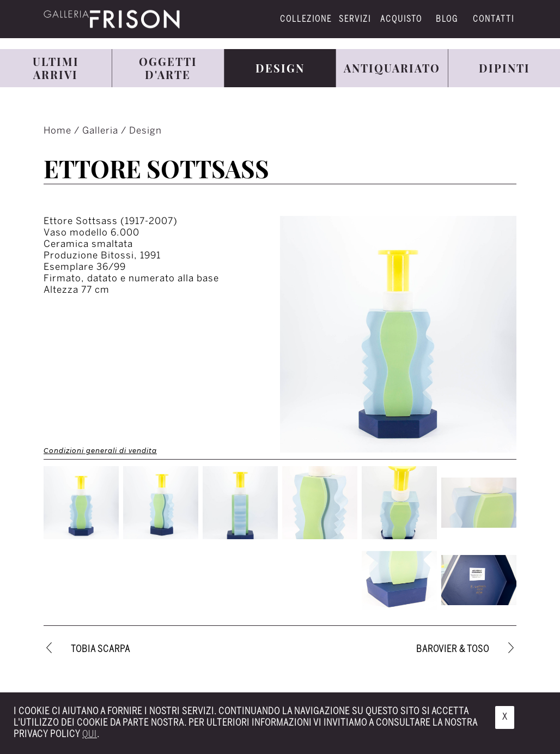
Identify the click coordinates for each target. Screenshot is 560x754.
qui (90, 734)
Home (59, 131)
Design (145, 131)
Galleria (102, 131)
